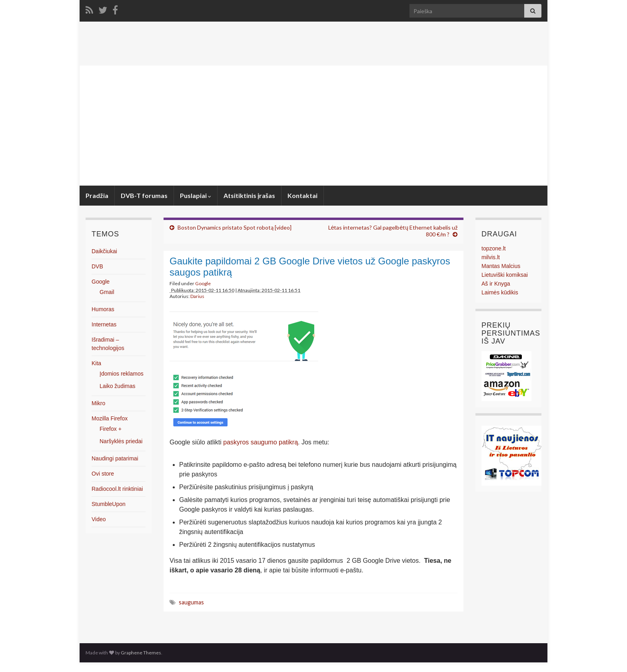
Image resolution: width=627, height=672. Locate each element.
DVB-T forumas (144, 195)
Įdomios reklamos (122, 374)
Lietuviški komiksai (505, 275)
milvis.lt (491, 257)
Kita (96, 363)
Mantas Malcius (501, 266)
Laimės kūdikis (500, 292)
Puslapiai (196, 195)
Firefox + (111, 429)
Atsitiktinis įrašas (249, 195)
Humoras (103, 309)
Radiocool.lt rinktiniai (117, 489)
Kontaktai (303, 195)
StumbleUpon (109, 504)
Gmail (107, 292)
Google (203, 283)
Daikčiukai (104, 251)
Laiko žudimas (118, 386)
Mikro (98, 403)
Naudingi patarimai (115, 458)
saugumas (191, 602)
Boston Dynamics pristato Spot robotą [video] (235, 227)
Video (99, 519)
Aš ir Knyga (496, 284)
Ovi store (103, 474)
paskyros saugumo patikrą (261, 442)
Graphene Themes (141, 653)
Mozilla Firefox (110, 418)
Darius (197, 296)
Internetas (104, 324)
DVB (97, 266)
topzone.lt (494, 248)
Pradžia (97, 195)
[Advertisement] (313, 126)
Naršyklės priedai (121, 441)
